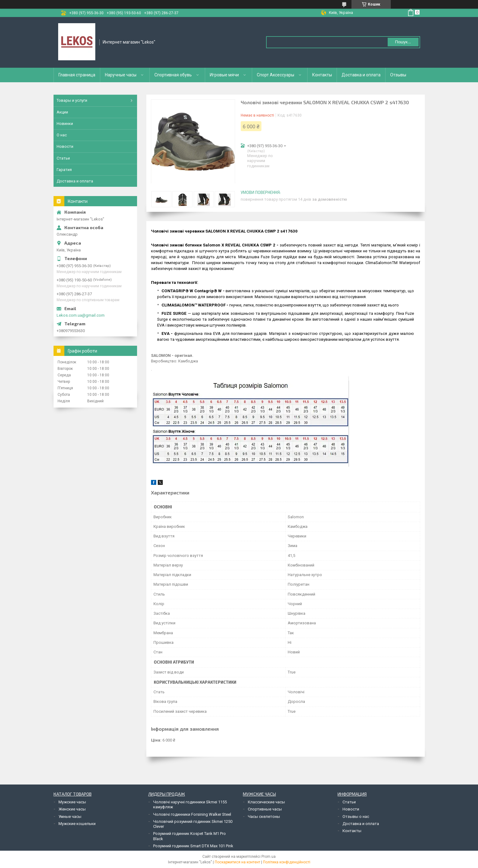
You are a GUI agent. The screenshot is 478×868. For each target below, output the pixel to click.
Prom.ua (269, 857)
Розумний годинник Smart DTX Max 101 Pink (193, 846)
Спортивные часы (265, 809)
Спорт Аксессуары (276, 75)
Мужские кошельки (77, 824)
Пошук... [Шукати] (403, 42)
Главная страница (77, 75)
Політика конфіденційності (287, 862)
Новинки (65, 124)
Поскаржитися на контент (237, 862)
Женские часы (72, 809)
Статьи (63, 158)
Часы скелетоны (264, 817)
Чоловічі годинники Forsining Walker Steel (192, 814)
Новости (65, 146)
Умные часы (70, 817)
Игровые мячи (224, 75)
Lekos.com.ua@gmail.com (81, 315)
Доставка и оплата (361, 75)
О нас (62, 135)
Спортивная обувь (173, 75)
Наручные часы (121, 75)
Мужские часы (72, 802)
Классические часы (266, 802)
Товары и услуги (72, 100)
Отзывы (398, 75)
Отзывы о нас (356, 817)
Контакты (322, 75)
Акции (62, 112)
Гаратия (64, 170)
